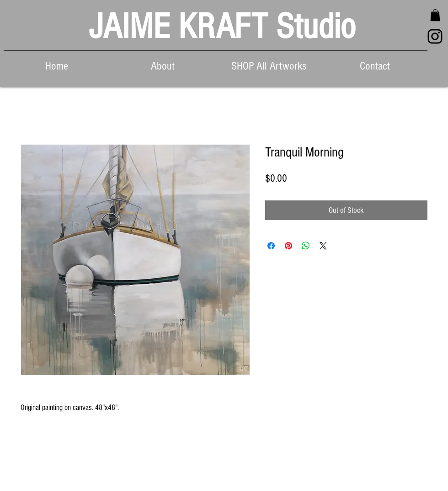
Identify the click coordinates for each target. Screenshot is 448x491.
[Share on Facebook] (271, 246)
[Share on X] (323, 246)
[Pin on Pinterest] (288, 246)
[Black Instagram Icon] (435, 36)
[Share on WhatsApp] (306, 246)
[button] (435, 15)
